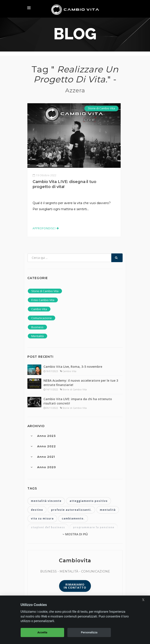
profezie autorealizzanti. (71, 510)
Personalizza (89, 632)
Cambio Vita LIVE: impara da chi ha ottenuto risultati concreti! (78, 401)
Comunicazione (42, 318)
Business (37, 327)
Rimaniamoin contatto (75, 586)
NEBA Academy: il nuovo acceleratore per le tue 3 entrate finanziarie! (81, 383)
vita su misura (42, 518)
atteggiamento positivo (89, 501)
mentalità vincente (46, 501)
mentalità (108, 510)
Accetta (42, 632)
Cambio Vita (39, 309)
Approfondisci (46, 228)
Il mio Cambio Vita (43, 300)
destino (37, 510)
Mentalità (37, 336)
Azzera (75, 90)
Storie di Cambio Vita (101, 108)
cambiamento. (73, 518)
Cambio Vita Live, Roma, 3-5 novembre (73, 367)
